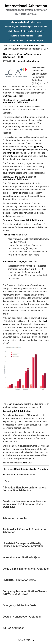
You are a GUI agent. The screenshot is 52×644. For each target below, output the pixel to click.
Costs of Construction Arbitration (22, 617)
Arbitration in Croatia (15, 518)
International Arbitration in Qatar (22, 557)
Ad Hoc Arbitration (13, 628)
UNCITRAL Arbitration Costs (19, 580)
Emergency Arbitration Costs (19, 605)
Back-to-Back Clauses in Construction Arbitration (25, 531)
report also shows (15, 404)
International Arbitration (26, 6)
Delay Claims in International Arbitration (26, 569)
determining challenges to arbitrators (30, 150)
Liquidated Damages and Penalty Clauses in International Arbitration (23, 545)
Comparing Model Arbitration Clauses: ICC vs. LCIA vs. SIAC (25, 593)
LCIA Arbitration (22, 469)
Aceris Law (26, 463)
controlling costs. (15, 153)
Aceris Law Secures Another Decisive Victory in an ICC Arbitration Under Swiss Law (24, 504)
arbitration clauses (19, 418)
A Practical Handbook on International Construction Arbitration (25, 489)
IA (33, 640)
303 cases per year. (14, 96)
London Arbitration (39, 469)
